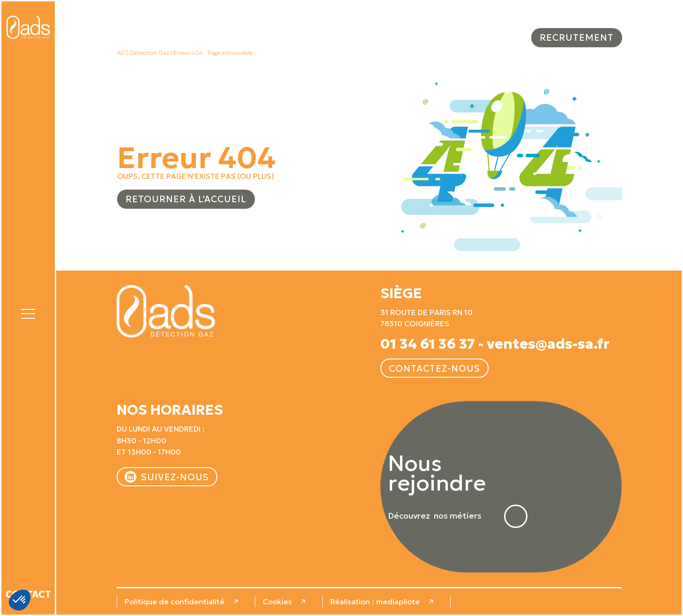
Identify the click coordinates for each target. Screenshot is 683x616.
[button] (28, 312)
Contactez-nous (434, 368)
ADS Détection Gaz (143, 53)
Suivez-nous (175, 477)
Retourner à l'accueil (186, 199)
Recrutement (577, 37)
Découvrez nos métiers (435, 516)
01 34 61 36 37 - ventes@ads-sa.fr (495, 344)
